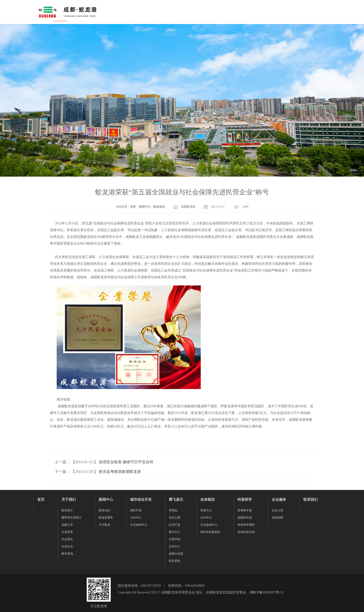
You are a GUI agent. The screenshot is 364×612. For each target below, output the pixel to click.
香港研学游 (245, 510)
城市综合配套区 (210, 532)
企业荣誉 (67, 532)
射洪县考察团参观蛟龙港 (120, 472)
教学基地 (67, 554)
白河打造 (175, 525)
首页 (133, 207)
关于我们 (69, 500)
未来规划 (207, 500)
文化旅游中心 (139, 525)
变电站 (173, 510)
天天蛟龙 (104, 525)
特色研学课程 (246, 525)
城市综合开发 (141, 500)
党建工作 (67, 525)
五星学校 (175, 539)
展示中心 (175, 532)
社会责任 (67, 539)
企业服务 (279, 500)
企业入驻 (278, 510)
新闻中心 (145, 207)
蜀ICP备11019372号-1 (266, 592)
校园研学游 (245, 518)
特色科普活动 (246, 532)
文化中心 (175, 546)
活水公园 (175, 518)
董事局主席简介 (72, 518)
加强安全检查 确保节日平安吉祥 (126, 462)
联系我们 (310, 500)
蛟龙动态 (159, 207)
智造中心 (206, 510)
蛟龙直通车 (106, 518)
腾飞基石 (176, 500)
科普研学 (245, 500)
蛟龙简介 (67, 510)
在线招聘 (278, 518)
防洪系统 (175, 561)
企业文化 (67, 546)
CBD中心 (136, 518)
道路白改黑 (176, 554)
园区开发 (136, 510)
